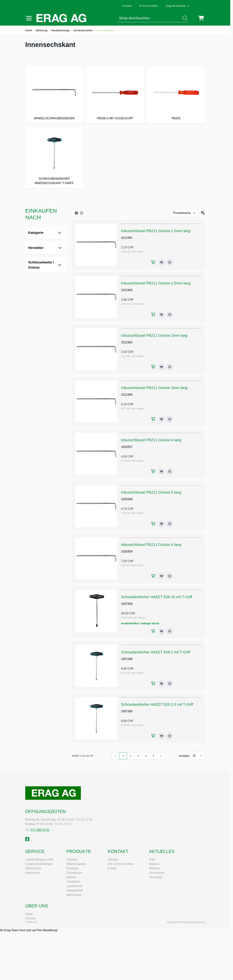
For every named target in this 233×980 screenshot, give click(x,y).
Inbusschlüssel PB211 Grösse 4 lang (151, 440)
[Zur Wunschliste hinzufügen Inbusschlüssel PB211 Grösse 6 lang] (162, 576)
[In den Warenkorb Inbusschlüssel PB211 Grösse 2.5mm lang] (153, 315)
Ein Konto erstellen (149, 6)
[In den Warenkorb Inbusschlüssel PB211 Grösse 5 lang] (153, 524)
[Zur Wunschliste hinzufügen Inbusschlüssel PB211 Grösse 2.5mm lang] (162, 315)
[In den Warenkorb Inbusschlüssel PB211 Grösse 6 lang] (153, 576)
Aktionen (155, 868)
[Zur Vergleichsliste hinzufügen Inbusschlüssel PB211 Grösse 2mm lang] (170, 367)
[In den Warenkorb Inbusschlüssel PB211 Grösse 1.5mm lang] (153, 262)
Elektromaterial (76, 864)
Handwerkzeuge (60, 30)
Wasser (71, 877)
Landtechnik (74, 886)
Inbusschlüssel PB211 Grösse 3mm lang (154, 388)
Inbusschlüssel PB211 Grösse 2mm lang (154, 335)
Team (29, 914)
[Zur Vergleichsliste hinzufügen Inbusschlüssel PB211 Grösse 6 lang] (170, 576)
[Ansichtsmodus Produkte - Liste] (76, 213)
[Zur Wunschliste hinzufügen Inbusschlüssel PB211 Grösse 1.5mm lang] (162, 262)
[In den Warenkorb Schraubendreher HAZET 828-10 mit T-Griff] (153, 631)
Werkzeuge (74, 895)
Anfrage (113, 860)
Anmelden (127, 6)
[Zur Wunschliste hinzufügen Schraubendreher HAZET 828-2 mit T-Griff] (162, 684)
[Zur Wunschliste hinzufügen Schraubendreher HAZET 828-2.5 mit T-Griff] (162, 736)
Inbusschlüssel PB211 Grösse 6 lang (151, 545)
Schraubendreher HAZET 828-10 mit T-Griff (157, 597)
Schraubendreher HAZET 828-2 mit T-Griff (156, 652)
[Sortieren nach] (185, 213)
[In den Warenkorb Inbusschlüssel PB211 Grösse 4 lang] (153, 471)
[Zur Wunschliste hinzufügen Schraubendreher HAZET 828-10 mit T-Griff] (162, 631)
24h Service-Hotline (121, 864)
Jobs (152, 860)
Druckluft (72, 868)
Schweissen (74, 873)
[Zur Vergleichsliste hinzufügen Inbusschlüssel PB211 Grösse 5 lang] (170, 524)
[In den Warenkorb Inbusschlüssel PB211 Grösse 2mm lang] (153, 367)
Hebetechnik (75, 890)
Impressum (33, 873)
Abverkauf (156, 877)
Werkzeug (42, 30)
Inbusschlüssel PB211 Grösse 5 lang (151, 492)
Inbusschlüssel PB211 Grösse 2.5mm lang (156, 283)
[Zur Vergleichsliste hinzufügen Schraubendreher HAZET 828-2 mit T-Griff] (170, 684)
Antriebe (72, 860)
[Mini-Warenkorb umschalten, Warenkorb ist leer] (201, 18)
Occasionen (157, 873)
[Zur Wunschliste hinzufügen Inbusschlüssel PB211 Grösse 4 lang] (162, 471)
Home (29, 30)
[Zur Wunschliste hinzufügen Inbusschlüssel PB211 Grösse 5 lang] (162, 524)
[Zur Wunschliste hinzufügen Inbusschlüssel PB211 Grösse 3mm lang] (162, 419)
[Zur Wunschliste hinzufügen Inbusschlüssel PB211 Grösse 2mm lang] (162, 367)
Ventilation (73, 882)
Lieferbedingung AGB (39, 860)
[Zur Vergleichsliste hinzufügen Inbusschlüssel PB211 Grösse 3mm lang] (170, 419)
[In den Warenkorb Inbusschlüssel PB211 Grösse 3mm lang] (153, 419)
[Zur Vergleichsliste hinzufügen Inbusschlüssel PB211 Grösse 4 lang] (170, 471)
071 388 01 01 (40, 830)
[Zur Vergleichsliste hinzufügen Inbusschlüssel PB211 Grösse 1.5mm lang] (170, 262)
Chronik (30, 918)
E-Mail (112, 868)
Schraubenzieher (83, 30)
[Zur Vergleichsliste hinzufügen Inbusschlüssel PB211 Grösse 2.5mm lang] (170, 315)
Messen (154, 864)
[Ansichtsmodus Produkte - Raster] (82, 213)
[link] (115, 756)
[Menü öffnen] (29, 18)
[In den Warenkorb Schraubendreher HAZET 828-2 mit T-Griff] (153, 683)
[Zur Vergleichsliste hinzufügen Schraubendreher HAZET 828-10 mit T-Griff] (170, 631)
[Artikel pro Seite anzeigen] (198, 756)
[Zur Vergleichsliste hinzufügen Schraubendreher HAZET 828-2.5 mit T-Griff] (170, 736)
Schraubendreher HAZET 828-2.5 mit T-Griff (157, 704)
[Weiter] (161, 756)
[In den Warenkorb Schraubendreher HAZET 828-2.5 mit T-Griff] (153, 736)
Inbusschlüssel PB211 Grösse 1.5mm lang (156, 231)
